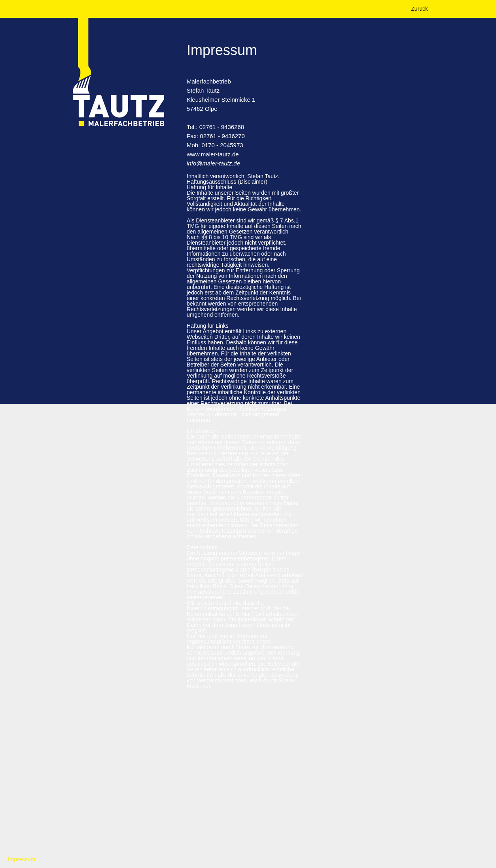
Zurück (419, 9)
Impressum (22, 859)
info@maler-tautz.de (213, 163)
